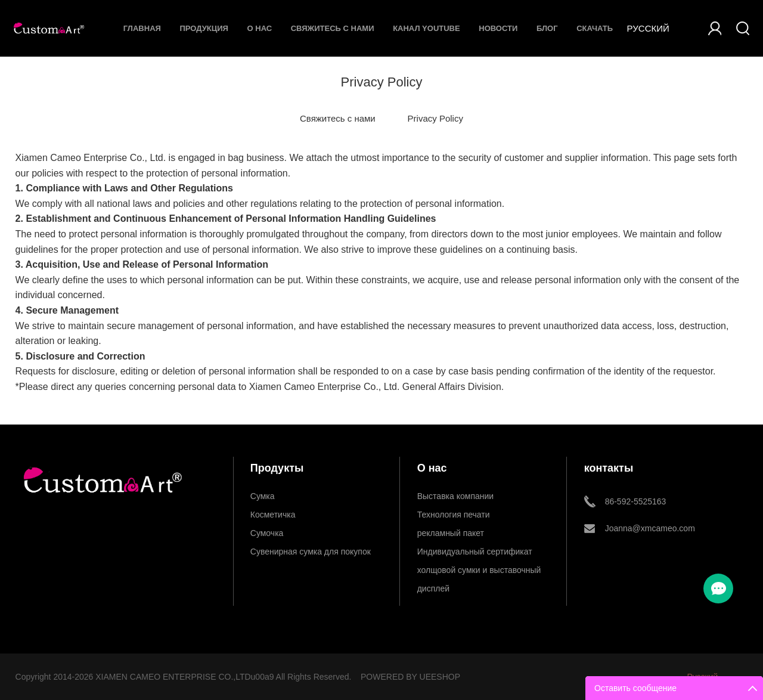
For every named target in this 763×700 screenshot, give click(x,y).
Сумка (263, 496)
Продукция (204, 28)
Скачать (595, 28)
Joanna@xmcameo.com (650, 528)
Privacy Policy (435, 118)
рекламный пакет (451, 533)
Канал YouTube (427, 28)
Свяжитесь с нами (333, 28)
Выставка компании (455, 496)
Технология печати (454, 515)
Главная (142, 28)
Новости (498, 28)
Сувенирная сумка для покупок (311, 552)
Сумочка (267, 533)
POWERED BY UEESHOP (410, 677)
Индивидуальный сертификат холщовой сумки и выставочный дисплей (479, 554)
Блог (547, 28)
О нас (260, 28)
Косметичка (273, 515)
